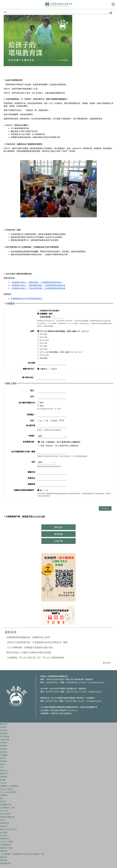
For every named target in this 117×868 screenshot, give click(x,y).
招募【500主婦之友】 (9, 829)
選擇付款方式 (29, 369)
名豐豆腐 (54, 713)
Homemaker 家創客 (8, 792)
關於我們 (4, 724)
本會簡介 (4, 727)
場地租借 (58, 534)
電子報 (3, 801)
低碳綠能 (4, 761)
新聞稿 (3, 780)
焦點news (4, 770)
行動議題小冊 (5, 804)
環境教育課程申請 (7, 817)
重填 (62, 420)
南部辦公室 (5, 823)
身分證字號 (31, 425)
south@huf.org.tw (94, 701)
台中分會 (4, 811)
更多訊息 (107, 663)
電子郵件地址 (28, 377)
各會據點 (4, 730)
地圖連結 (89, 679)
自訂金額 (31, 363)
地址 (33, 462)
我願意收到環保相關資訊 (24, 490)
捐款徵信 (4, 752)
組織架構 (4, 733)
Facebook (72, 710)
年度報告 (4, 749)
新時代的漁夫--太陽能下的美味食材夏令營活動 (29, 652)
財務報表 (4, 746)
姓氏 (33, 390)
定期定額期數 (45, 317)
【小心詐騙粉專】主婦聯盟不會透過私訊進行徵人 (30, 647)
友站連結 (45, 710)
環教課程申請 (5, 863)
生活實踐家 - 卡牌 (7, 808)
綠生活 (3, 764)
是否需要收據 (29, 442)
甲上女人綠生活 (6, 789)
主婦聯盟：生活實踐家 (9, 786)
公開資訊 (4, 743)
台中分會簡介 (5, 814)
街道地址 (31, 478)
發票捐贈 (4, 851)
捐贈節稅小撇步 (6, 848)
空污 (2, 767)
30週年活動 (5, 739)
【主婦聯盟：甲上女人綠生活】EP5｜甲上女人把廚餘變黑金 (35, 657)
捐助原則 (4, 857)
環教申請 (4, 860)
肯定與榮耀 (5, 736)
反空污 (3, 820)
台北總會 (4, 832)
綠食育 (3, 758)
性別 (33, 421)
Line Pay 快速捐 (6, 842)
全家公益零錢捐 (65, 713)
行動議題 (4, 755)
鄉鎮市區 (31, 472)
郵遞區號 (31, 484)
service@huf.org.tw (96, 682)
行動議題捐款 (5, 845)
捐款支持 (58, 527)
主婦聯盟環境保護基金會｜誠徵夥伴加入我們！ (29, 637)
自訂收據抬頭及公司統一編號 (23, 451)
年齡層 (32, 436)
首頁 (5, 12)
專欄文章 (4, 774)
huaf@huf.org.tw (95, 692)
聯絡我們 (63, 710)
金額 (33, 331)
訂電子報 (58, 541)
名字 (33, 396)
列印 (111, 13)
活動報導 (4, 777)
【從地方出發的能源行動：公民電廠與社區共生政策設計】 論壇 (37, 642)
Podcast (3, 783)
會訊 (2, 798)
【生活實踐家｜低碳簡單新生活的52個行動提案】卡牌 (22, 854)
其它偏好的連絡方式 (27, 403)
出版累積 (4, 795)
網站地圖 (54, 710)
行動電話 (31, 414)
